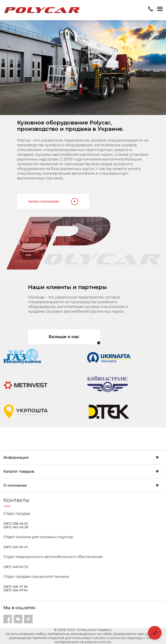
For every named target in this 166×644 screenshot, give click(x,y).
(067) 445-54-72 (16, 567)
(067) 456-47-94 (16, 590)
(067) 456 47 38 (15, 587)
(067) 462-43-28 (16, 527)
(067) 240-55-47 (16, 547)
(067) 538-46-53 (16, 524)
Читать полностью (53, 202)
